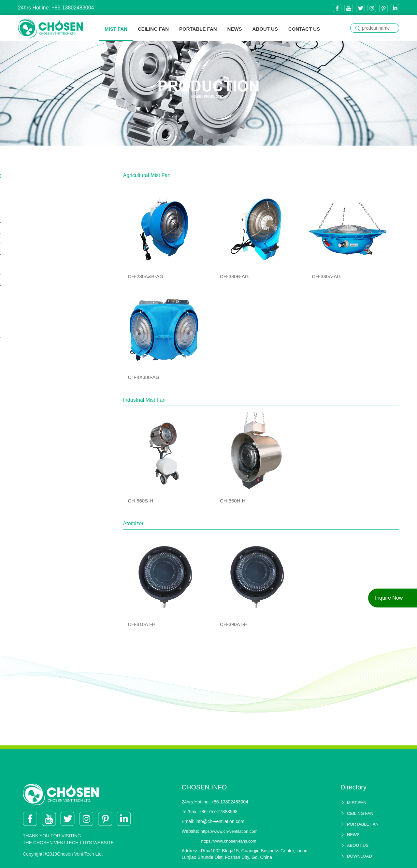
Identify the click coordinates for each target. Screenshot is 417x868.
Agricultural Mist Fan (45, 205)
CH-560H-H (39, 291)
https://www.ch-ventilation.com (229, 851)
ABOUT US (265, 29)
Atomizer (32, 309)
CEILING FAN (153, 29)
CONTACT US (304, 29)
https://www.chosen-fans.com (229, 860)
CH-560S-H (39, 280)
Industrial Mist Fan (43, 268)
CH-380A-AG (40, 239)
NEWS (235, 29)
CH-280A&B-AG (43, 217)
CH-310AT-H (39, 321)
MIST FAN (116, 29)
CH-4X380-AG (41, 249)
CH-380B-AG (40, 228)
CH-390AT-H (39, 332)
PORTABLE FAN (198, 29)
